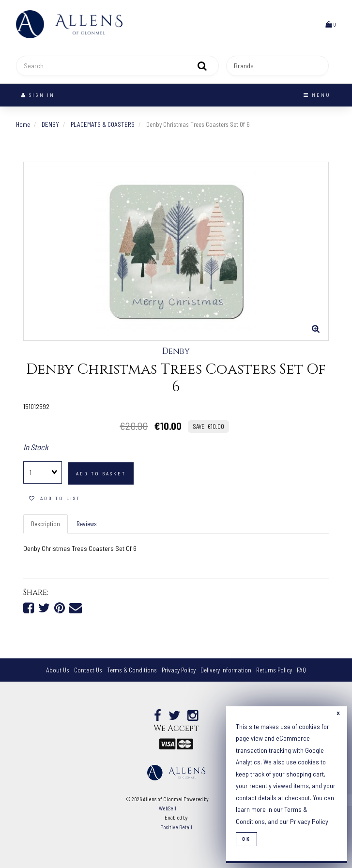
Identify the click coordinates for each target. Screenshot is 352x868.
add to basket (101, 473)
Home (23, 124)
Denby (176, 351)
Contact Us (88, 670)
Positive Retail (176, 827)
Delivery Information (226, 670)
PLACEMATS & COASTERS (103, 124)
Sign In (38, 95)
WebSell (168, 808)
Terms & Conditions (132, 670)
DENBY (50, 124)
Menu (317, 95)
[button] (331, 24)
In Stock (36, 447)
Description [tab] (46, 524)
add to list (55, 498)
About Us (58, 670)
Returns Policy (274, 670)
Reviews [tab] (87, 524)
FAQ (301, 670)
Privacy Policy (179, 670)
